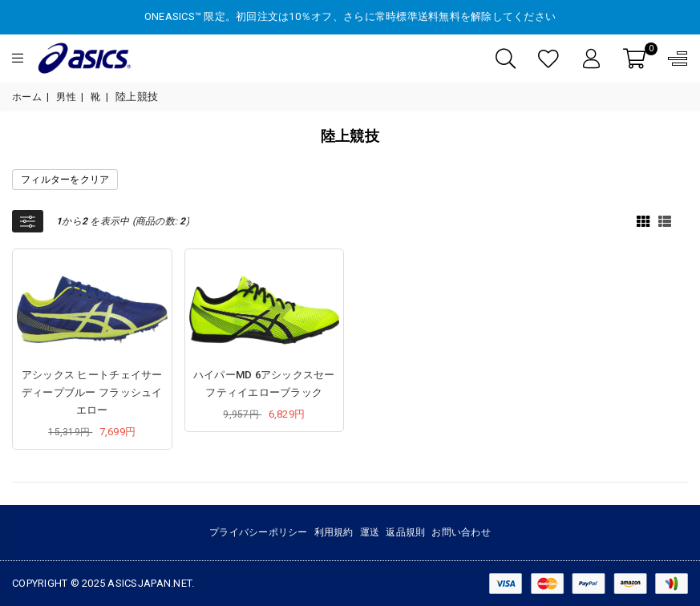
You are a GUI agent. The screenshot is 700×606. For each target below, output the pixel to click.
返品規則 (405, 532)
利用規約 (334, 532)
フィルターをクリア (65, 180)
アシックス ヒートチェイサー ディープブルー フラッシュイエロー (92, 392)
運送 (370, 532)
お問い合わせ (461, 532)
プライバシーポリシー (259, 532)
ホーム (27, 97)
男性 (66, 97)
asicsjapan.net (150, 583)
